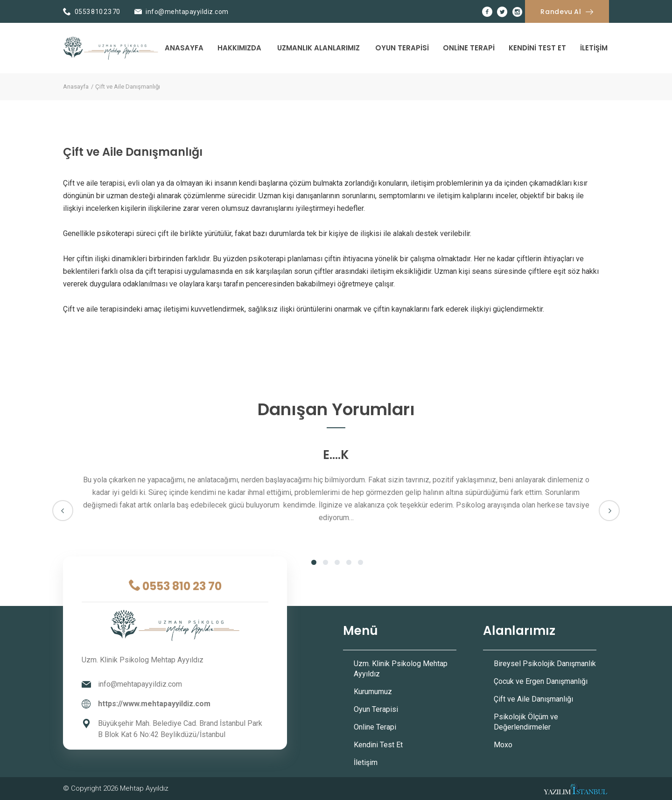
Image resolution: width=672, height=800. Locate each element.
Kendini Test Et (537, 48)
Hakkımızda (239, 48)
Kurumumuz (373, 692)
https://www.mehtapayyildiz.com (154, 704)
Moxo (503, 745)
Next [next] (609, 511)
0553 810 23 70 (98, 12)
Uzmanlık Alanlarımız (318, 48)
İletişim (594, 48)
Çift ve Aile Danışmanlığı (533, 699)
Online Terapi (469, 48)
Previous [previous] (63, 511)
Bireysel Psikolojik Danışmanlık (545, 664)
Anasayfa (184, 48)
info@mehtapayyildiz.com (187, 12)
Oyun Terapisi (402, 48)
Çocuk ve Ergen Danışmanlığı (541, 681)
